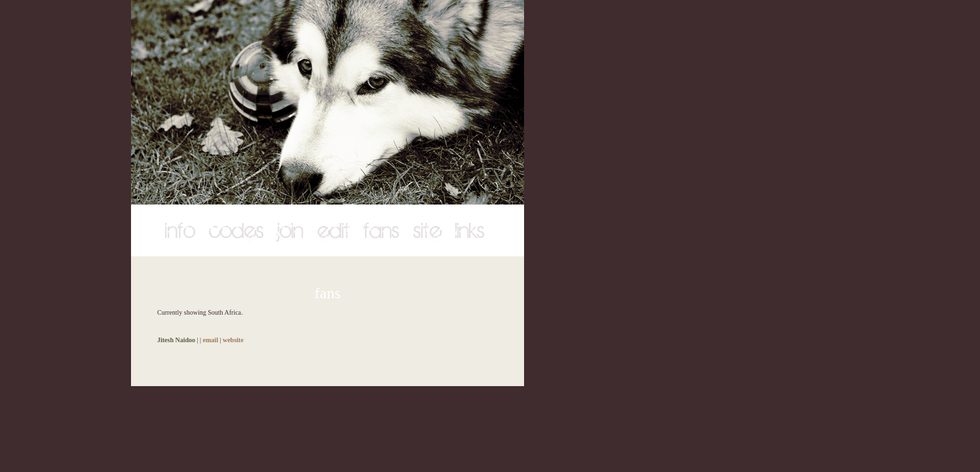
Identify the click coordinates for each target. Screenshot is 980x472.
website (233, 340)
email (211, 340)
